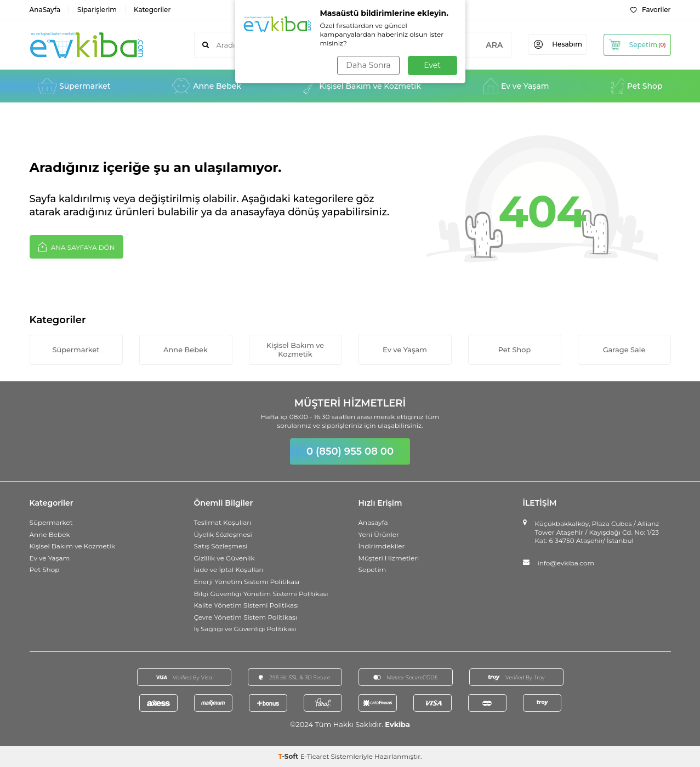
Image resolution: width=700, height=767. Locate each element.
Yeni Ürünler (379, 534)
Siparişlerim (97, 10)
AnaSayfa (45, 10)
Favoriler (650, 10)
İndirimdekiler (382, 546)
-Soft (289, 756)
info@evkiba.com (566, 563)
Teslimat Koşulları (223, 522)
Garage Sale (624, 350)
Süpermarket (74, 86)
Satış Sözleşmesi (221, 546)
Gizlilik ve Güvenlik (224, 558)
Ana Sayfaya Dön (77, 247)
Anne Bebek (207, 86)
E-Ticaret (315, 756)
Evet (432, 65)
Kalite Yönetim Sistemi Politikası (247, 605)
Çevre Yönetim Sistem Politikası (246, 617)
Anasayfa (373, 522)
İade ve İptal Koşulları (229, 570)
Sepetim (372, 570)
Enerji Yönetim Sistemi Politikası (247, 582)
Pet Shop (636, 86)
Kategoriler (152, 10)
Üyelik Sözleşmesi (223, 534)
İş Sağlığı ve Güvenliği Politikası (245, 629)
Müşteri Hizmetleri (389, 558)
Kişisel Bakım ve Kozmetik (362, 86)
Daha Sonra (368, 65)
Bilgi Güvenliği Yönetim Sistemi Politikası (261, 594)
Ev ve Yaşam (516, 86)
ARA (490, 45)
